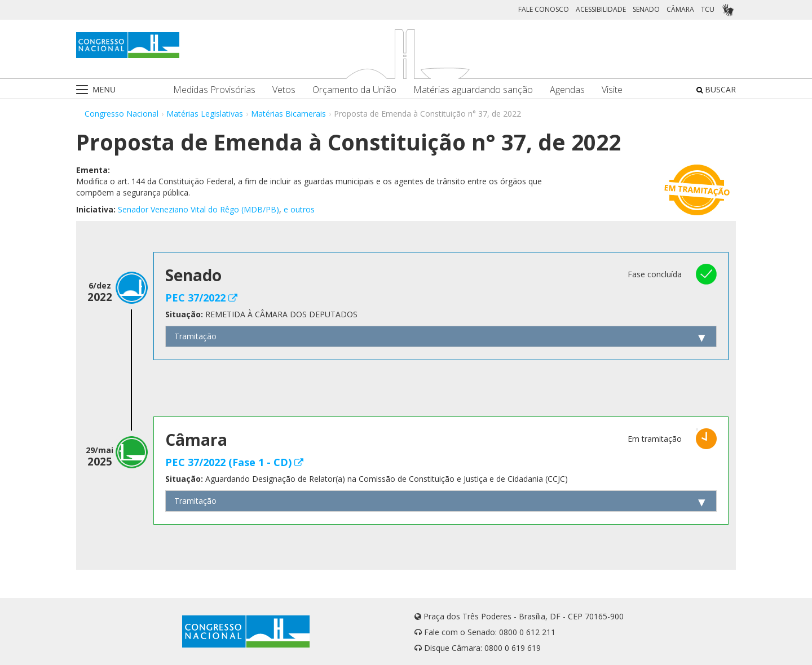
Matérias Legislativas (205, 114)
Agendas (567, 90)
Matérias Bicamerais (288, 114)
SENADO (646, 9)
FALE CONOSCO (544, 9)
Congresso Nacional (122, 114)
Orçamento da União (354, 90)
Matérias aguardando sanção (473, 90)
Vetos (284, 90)
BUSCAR (716, 89)
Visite (612, 90)
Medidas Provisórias (214, 90)
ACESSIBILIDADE (601, 9)
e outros (299, 209)
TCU (708, 9)
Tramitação (195, 336)
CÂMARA (680, 9)
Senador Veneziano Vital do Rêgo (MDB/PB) (198, 209)
